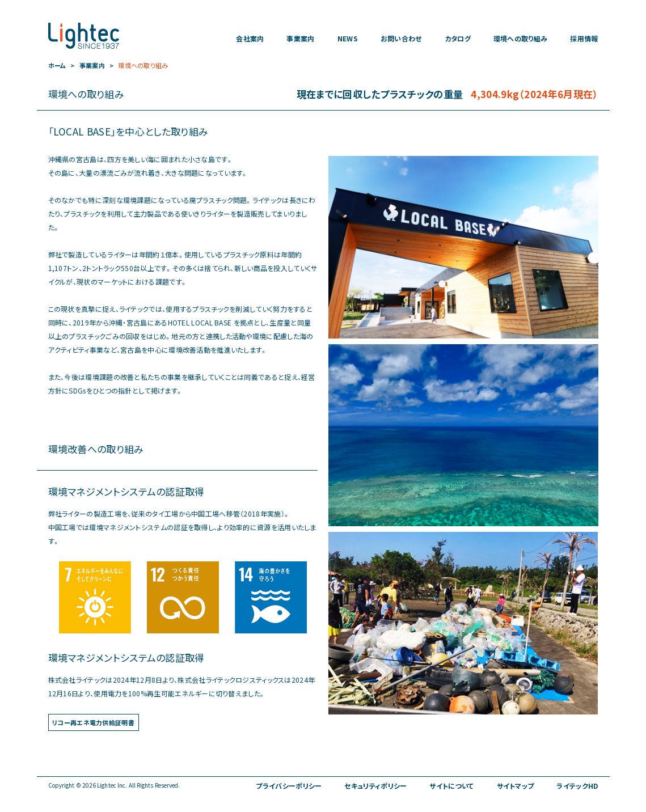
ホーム (57, 65)
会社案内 (250, 39)
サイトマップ (516, 786)
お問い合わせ (401, 39)
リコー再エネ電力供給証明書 (93, 723)
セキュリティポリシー (375, 786)
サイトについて (451, 786)
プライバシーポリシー (289, 786)
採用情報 (584, 39)
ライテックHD (577, 786)
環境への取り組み (520, 39)
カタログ (458, 39)
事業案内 (300, 39)
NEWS (348, 39)
